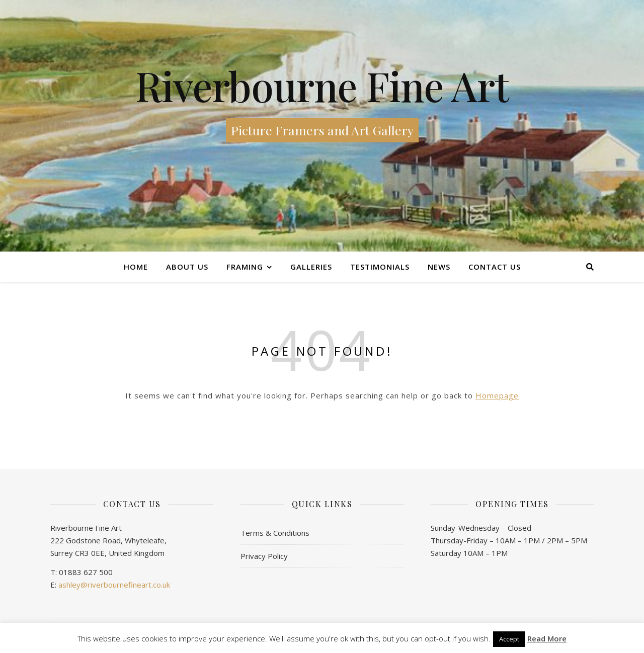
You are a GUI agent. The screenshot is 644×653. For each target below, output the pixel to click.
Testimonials (380, 267)
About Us (187, 267)
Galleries (311, 267)
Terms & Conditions (275, 533)
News (439, 267)
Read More (547, 639)
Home (136, 267)
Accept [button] (509, 639)
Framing (245, 267)
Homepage (497, 395)
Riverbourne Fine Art (322, 86)
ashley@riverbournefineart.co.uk (114, 585)
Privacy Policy (264, 556)
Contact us (495, 267)
